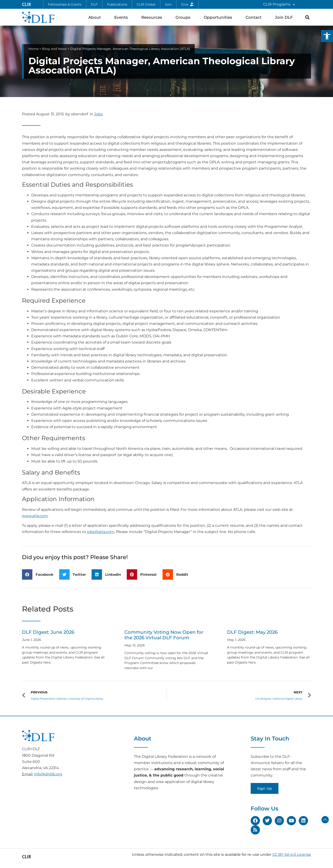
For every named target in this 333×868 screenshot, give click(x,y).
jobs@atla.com (101, 532)
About (96, 17)
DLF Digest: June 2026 (48, 632)
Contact (255, 17)
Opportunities (219, 17)
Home (33, 49)
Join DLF (285, 17)
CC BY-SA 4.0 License (292, 854)
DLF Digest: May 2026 (252, 632)
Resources (153, 17)
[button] (327, 36)
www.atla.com (35, 516)
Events (122, 17)
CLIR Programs (279, 5)
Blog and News (54, 49)
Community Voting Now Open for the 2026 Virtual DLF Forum (164, 635)
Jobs (98, 114)
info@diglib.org (48, 774)
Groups (184, 17)
